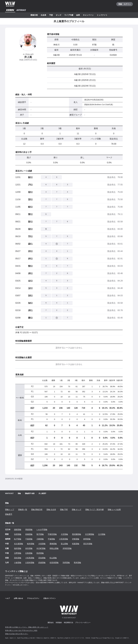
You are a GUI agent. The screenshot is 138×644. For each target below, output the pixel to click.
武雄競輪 (42, 563)
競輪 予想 (64, 510)
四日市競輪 (88, 544)
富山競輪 (64, 544)
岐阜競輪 (31, 544)
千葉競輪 (29, 539)
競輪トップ (10, 510)
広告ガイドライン (50, 598)
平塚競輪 (51, 539)
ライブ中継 (69, 15)
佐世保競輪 (54, 563)
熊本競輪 (77, 563)
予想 (51, 15)
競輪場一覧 (23, 510)
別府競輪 (66, 563)
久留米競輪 (30, 563)
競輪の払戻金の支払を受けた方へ (17, 634)
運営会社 (51, 623)
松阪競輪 (76, 544)
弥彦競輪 (18, 534)
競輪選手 (9, 514)
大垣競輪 (42, 544)
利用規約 (59, 623)
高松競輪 (18, 558)
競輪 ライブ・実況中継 (95, 510)
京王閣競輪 (90, 534)
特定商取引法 (68, 623)
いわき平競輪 (42, 530)
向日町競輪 (41, 548)
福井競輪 (18, 548)
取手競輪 (40, 534)
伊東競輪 (76, 539)
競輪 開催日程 (37, 510)
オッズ (59, 15)
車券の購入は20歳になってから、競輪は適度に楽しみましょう (27, 627)
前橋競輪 (29, 534)
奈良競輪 (29, 548)
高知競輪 (42, 558)
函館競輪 (18, 530)
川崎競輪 (40, 539)
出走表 (43, 15)
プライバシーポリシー (83, 623)
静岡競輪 (87, 539)
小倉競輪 (18, 563)
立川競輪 (102, 534)
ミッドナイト (102, 15)
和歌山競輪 (54, 548)
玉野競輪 (18, 553)
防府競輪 (40, 553)
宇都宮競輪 (52, 534)
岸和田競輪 (67, 548)
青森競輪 (29, 530)
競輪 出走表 (51, 510)
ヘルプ (7, 598)
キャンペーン (88, 15)
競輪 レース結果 (114, 510)
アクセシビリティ (33, 598)
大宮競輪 (64, 534)
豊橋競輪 (53, 544)
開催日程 (34, 15)
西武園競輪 (77, 534)
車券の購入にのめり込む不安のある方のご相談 (21, 630)
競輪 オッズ (77, 510)
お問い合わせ (18, 598)
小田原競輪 (64, 539)
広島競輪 (29, 553)
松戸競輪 (18, 539)
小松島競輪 (30, 558)
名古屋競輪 (19, 544)
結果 (78, 15)
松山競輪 (53, 558)
